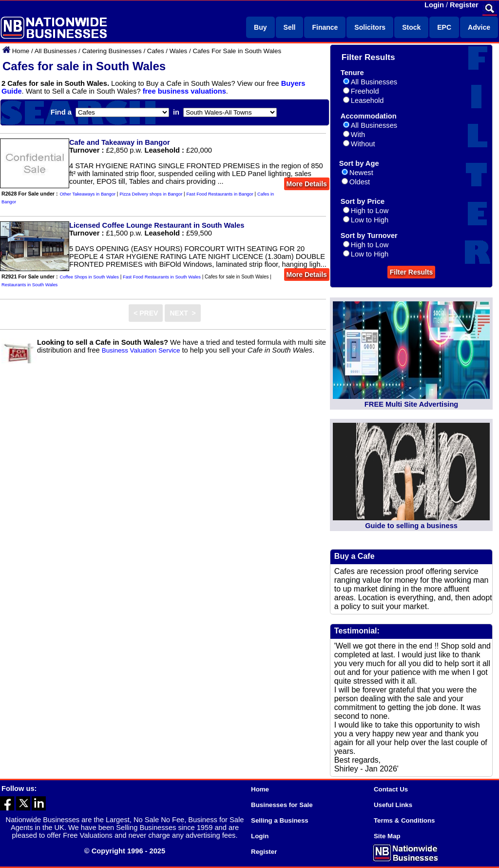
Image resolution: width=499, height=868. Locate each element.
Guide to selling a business (411, 526)
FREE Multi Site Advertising (411, 404)
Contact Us (391, 789)
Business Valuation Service (141, 350)
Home (21, 51)
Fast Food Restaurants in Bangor (220, 194)
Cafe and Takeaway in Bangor (120, 142)
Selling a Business (280, 820)
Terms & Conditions (404, 820)
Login (434, 5)
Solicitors (370, 27)
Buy (260, 27)
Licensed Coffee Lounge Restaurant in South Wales (157, 225)
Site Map (387, 836)
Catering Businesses (112, 51)
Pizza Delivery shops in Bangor (151, 194)
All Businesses (56, 51)
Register (464, 5)
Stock (411, 27)
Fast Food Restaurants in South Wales (162, 277)
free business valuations (184, 91)
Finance (325, 27)
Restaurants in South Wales (29, 285)
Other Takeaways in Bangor (88, 194)
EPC (444, 27)
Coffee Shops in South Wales (89, 277)
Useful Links (393, 805)
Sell (290, 27)
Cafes (156, 51)
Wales (179, 51)
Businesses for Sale (282, 805)
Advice (479, 27)
